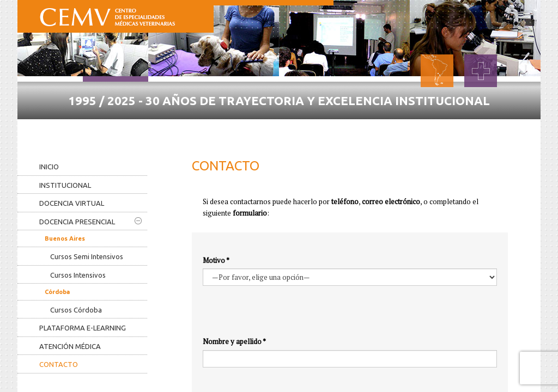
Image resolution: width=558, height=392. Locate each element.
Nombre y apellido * (234, 341)
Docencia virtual (72, 203)
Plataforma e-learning (83, 328)
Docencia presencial (90, 221)
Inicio (49, 167)
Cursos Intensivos (78, 275)
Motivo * (216, 260)
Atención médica (70, 346)
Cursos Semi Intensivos (87, 256)
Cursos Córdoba (76, 310)
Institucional (65, 185)
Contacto (59, 364)
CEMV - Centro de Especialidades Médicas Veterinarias (107, 15)
